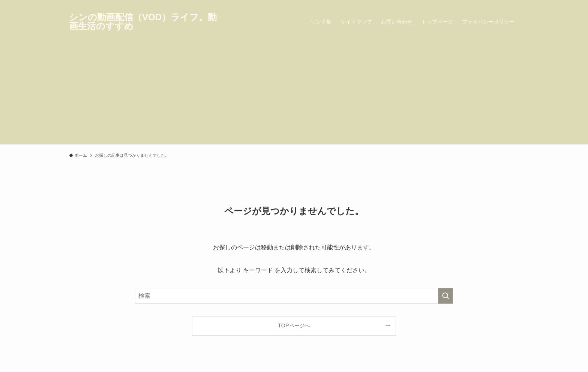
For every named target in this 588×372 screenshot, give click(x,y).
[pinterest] (504, 4)
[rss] (514, 4)
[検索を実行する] (445, 296)
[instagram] (495, 4)
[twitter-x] (485, 4)
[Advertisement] (294, 91)
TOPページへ (294, 325)
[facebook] (475, 4)
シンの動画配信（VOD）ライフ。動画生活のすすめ (143, 22)
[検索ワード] (294, 296)
